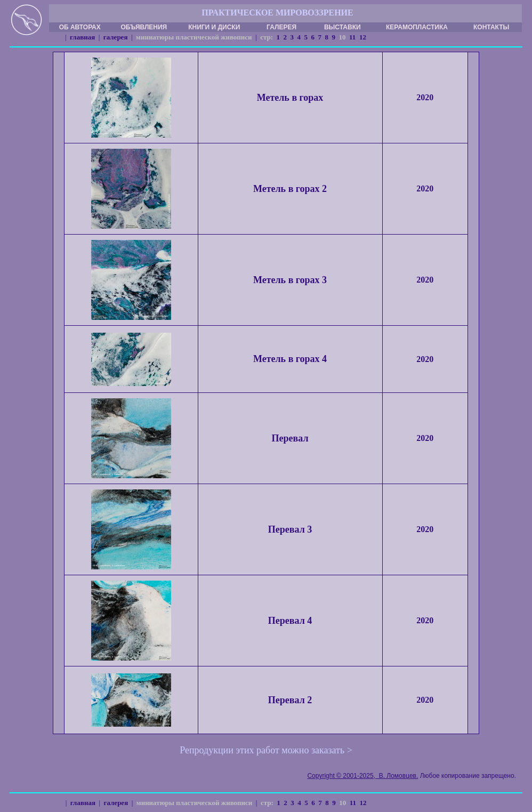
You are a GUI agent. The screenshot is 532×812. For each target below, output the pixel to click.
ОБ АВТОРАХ (80, 27)
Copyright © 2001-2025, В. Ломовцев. (362, 776)
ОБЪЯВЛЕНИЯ (144, 27)
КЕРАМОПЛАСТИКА (417, 27)
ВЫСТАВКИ (342, 27)
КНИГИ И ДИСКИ (214, 27)
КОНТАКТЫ (491, 27)
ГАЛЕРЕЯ (281, 27)
